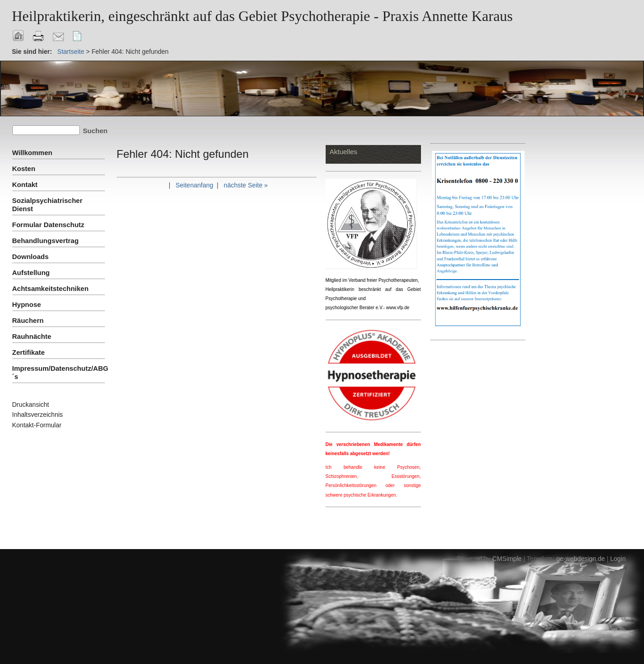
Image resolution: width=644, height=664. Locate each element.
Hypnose (27, 304)
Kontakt (25, 184)
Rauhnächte (32, 336)
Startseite (71, 52)
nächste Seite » (246, 185)
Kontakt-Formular (37, 425)
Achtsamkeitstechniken (51, 288)
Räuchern (28, 320)
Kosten (24, 169)
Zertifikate (29, 352)
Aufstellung (31, 272)
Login (618, 559)
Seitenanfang (195, 185)
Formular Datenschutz (48, 225)
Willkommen (32, 153)
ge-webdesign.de (581, 559)
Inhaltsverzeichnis (38, 415)
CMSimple (507, 559)
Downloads (31, 257)
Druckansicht (31, 405)
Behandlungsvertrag (46, 241)
